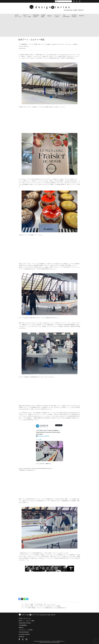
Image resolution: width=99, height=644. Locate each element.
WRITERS (81, 16)
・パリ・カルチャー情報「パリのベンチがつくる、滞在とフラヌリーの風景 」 (41, 606)
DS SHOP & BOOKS (74, 16)
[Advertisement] (49, 28)
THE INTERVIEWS (24, 632)
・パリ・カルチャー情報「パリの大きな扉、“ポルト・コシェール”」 (38, 604)
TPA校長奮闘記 (43, 16)
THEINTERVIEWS (66, 16)
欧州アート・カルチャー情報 (27, 16)
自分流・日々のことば (18, 16)
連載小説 (50, 16)
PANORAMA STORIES (36, 16)
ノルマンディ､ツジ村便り (57, 16)
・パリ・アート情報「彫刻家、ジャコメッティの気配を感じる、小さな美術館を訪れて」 (44, 608)
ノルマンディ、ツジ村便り (26, 630)
